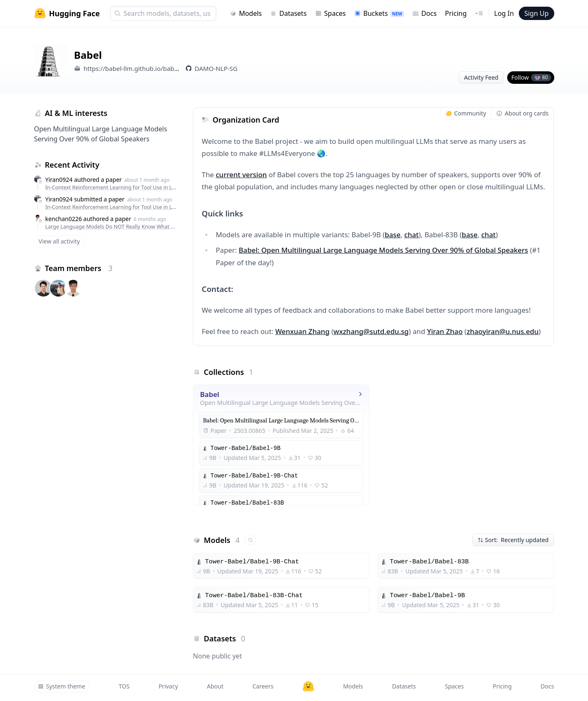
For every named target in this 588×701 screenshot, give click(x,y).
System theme (62, 686)
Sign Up (536, 13)
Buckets (379, 13)
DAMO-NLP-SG (216, 68)
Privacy (168, 686)
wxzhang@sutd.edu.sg (371, 331)
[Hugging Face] (308, 686)
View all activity (59, 241)
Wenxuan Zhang (302, 331)
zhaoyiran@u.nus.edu (503, 331)
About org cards (522, 113)
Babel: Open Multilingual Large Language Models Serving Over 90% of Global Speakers (383, 250)
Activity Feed (481, 77)
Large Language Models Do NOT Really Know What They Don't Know (112, 227)
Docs (424, 13)
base (393, 235)
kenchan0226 (64, 219)
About (215, 686)
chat (412, 235)
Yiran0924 (59, 180)
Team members (79, 268)
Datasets (288, 13)
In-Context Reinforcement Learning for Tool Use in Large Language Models (112, 187)
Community (466, 113)
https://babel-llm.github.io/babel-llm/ (138, 68)
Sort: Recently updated (513, 540)
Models (246, 13)
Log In (504, 13)
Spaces (330, 13)
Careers (263, 686)
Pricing (456, 13)
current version (241, 175)
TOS (124, 686)
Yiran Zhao (445, 331)
